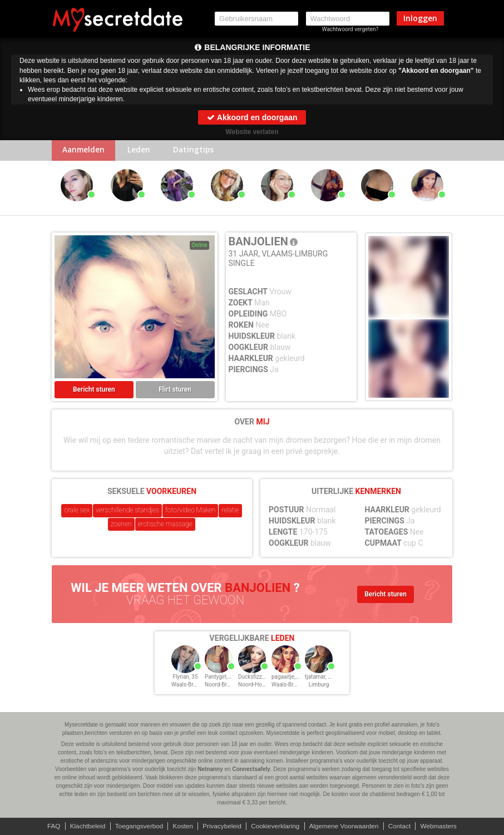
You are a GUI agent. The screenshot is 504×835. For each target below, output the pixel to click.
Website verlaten (252, 132)
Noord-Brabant (223, 686)
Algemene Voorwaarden (346, 826)
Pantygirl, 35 (220, 678)
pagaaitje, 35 (287, 678)
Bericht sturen (94, 391)
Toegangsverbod (137, 826)
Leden (142, 151)
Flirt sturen (175, 391)
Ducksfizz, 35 (255, 678)
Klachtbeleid (84, 826)
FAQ (49, 826)
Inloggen (420, 18)
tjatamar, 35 (320, 678)
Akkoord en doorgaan (252, 117)
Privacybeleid (221, 826)
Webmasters (443, 826)
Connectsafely (251, 769)
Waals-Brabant (189, 686)
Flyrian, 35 (185, 678)
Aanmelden (85, 151)
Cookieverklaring (276, 826)
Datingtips (199, 151)
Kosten (181, 826)
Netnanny (210, 769)
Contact (403, 826)
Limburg (319, 686)
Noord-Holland (256, 686)
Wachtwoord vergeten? (350, 29)
